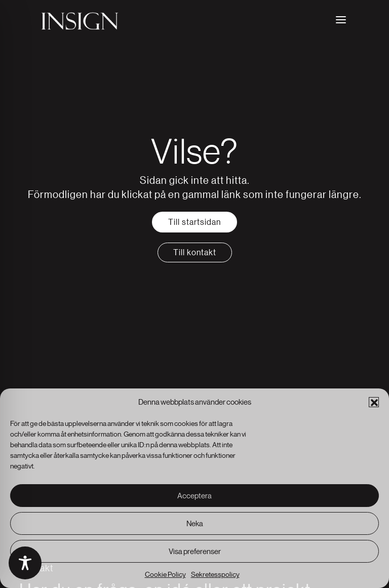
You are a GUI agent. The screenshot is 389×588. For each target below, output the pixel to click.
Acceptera (194, 496)
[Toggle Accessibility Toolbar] (25, 563)
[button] (374, 402)
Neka (195, 523)
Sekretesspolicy (215, 574)
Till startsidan (194, 222)
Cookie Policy (165, 574)
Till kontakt (195, 252)
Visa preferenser (195, 551)
